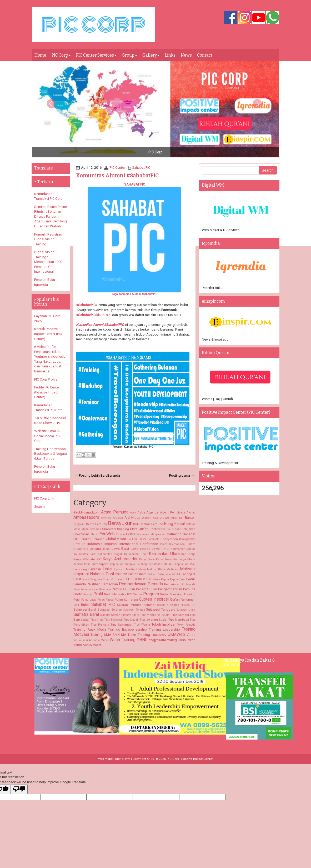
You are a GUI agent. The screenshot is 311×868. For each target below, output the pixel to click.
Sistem (39, 507)
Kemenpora (100, 564)
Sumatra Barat (86, 615)
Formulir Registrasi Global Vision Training (48, 239)
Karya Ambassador (120, 559)
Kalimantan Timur (136, 554)
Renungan (188, 600)
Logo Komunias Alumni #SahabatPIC (135, 294)
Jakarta (96, 549)
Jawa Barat (120, 549)
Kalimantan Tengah (110, 554)
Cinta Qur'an (139, 529)
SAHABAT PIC (135, 184)
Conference (157, 529)
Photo (78, 594)
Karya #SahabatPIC (87, 559)
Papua (165, 579)
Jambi (106, 549)
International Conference (139, 544)
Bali (181, 518)
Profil (98, 594)
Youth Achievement (87, 645)
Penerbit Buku (147, 589)
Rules (85, 605)
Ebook (94, 534)
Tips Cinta (97, 620)
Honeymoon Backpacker (178, 539)
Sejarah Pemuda (129, 605)
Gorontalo (153, 539)
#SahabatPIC (86, 305)
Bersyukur (120, 523)
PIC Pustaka (151, 579)
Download (81, 534)
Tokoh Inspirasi (164, 624)
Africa (141, 513)
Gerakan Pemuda (92, 539)
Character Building (116, 529)
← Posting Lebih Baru (91, 475)
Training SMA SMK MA (108, 635)
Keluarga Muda (184, 559)
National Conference (109, 574)
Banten (190, 518)
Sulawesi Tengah (134, 610)
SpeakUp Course (168, 605)
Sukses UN (188, 605)
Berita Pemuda (97, 524)
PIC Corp (61, 55)
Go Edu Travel (137, 539)
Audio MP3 (169, 518)
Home (40, 55)
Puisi (77, 600)
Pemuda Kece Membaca (96, 589)
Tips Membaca (179, 620)
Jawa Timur (161, 549)
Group (129, 55)
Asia (156, 518)
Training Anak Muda (90, 629)
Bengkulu (79, 524)
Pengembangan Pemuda (177, 589)
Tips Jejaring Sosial (154, 620)
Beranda (114, 475)
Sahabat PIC (141, 168)
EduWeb (107, 534)
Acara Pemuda (115, 512)
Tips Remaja (100, 625)
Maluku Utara (156, 569)
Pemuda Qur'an (123, 589)
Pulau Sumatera (126, 600)
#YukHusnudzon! (86, 512)
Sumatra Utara (130, 615)
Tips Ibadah (131, 620)
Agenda (152, 512)
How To (79, 544)
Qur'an (175, 599)
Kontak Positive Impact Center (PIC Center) (48, 334)
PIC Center (117, 168)
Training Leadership (164, 629)
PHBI (130, 579)
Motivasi (173, 569)
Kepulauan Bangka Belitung (128, 564)
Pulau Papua (106, 600)
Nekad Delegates (160, 574)
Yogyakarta (157, 640)
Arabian (118, 518)
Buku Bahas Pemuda (148, 524)
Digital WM (123, 759)
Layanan (95, 569)
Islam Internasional (173, 544)
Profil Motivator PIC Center (123, 594)
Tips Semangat (122, 625)
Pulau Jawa (89, 600)
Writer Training (123, 640)
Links (170, 55)
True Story (159, 635)
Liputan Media (124, 569)
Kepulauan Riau (185, 564)
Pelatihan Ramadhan (102, 584)
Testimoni (147, 615)
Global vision (116, 539)
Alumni (191, 513)
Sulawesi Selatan (110, 610)
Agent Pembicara (173, 512)
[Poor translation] (19, 789)
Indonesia (95, 544)
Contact (205, 55)
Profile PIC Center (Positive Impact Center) (47, 392)
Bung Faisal (174, 524)
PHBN (138, 579)
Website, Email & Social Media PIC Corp (47, 436)
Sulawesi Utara (186, 610)
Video (191, 635)
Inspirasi (111, 544)
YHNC (142, 640)
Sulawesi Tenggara (161, 609)
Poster (88, 594)
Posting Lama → (182, 475)
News (186, 55)
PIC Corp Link (44, 498)
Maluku (141, 569)
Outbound (118, 579)
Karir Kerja (188, 554)
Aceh (133, 513)
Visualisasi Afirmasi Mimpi (91, 640)
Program (151, 594)
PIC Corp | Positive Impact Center (190, 759)
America (106, 518)
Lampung (80, 569)
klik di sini (104, 315)
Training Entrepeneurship (127, 629)
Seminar (150, 605)
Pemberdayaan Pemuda (141, 584)
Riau (76, 605)
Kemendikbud (82, 564)
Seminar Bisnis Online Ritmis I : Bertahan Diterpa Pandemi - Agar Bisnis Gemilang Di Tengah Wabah (51, 216)
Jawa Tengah (140, 549)
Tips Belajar (162, 615)
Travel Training (139, 635)
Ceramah (95, 529)
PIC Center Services (96, 55)
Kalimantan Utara (164, 554)
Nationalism (137, 574)
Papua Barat (178, 579)
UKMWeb (176, 635)
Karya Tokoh (164, 559)
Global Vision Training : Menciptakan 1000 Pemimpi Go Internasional (48, 262)
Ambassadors (86, 517)
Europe (121, 534)
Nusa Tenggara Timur (96, 579)
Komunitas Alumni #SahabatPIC (117, 176)
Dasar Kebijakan (184, 529)
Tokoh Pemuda (186, 625)
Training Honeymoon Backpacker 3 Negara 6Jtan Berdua (51, 454)
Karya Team (147, 559)
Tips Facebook (113, 620)
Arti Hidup (132, 518)
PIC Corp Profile (46, 379)
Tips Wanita (142, 625)
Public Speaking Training (178, 594)
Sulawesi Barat (85, 609)
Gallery (151, 55)
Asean (147, 518)
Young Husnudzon (181, 640)
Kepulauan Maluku (161, 564)
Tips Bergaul (180, 615)
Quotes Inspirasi (154, 599)
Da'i (169, 529)
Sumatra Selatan (110, 615)
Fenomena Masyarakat (151, 534)
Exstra (131, 534)
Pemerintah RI (174, 584)
